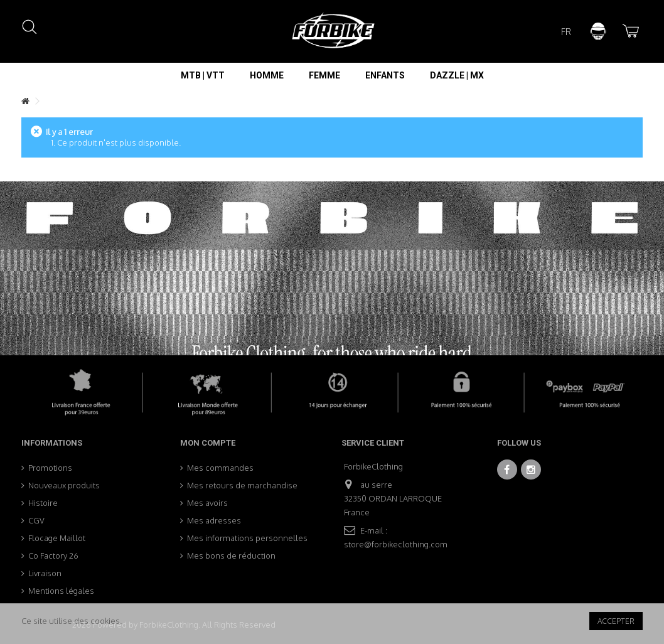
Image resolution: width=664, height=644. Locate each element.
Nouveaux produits (64, 485)
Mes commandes (220, 468)
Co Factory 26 (53, 555)
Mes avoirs (207, 503)
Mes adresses (214, 520)
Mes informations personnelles (247, 538)
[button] (203, 75)
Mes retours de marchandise (242, 485)
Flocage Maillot (57, 538)
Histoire (43, 503)
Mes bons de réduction (231, 555)
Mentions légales (61, 591)
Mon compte (208, 443)
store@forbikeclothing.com (396, 544)
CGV (36, 520)
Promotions (50, 468)
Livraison (45, 573)
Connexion (598, 31)
